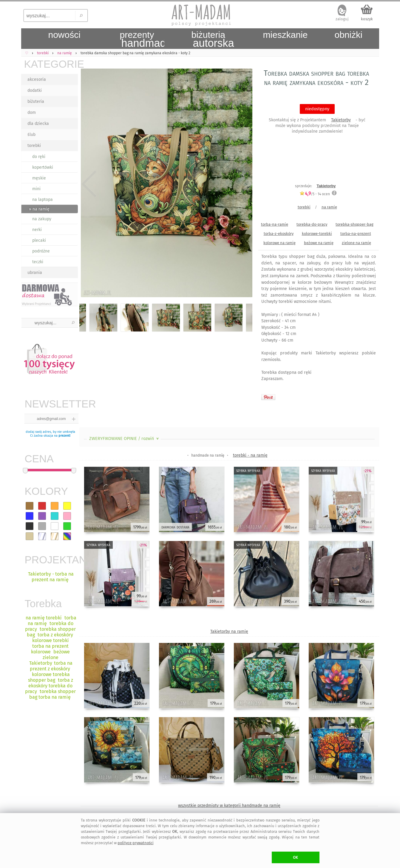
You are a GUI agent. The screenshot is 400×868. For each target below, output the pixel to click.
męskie (39, 178)
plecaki (39, 240)
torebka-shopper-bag (355, 224)
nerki (37, 230)
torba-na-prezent (356, 234)
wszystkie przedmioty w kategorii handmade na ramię (229, 806)
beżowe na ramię (319, 243)
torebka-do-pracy (312, 224)
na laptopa (43, 200)
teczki (38, 262)
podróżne (41, 251)
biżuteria (36, 101)
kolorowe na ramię (279, 243)
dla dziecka (38, 124)
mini (36, 189)
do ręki (39, 157)
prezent (64, 436)
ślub (31, 135)
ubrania (35, 273)
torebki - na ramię (250, 455)
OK (295, 857)
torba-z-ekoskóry (279, 234)
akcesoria (37, 79)
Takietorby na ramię (229, 631)
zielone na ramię (356, 243)
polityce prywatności (136, 843)
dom (32, 113)
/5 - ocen (315, 194)
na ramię (329, 207)
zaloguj (342, 19)
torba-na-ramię (275, 224)
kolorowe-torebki (317, 234)
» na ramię (39, 209)
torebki (34, 146)
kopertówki (43, 167)
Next (243, 184)
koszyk (367, 19)
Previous (89, 184)
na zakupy (42, 219)
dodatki (35, 90)
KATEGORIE (51, 64)
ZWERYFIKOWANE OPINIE (125, 439)
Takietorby (341, 120)
